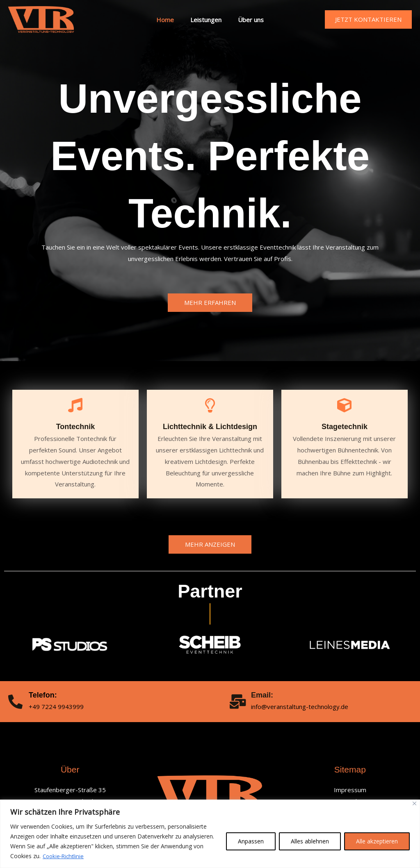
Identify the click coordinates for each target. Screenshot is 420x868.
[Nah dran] (414, 803)
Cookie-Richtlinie (65, 856)
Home (169, 20)
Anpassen (251, 841)
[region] (210, 834)
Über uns (247, 20)
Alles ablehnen (310, 841)
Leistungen (206, 20)
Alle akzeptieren (377, 841)
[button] (368, 19)
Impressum (350, 790)
